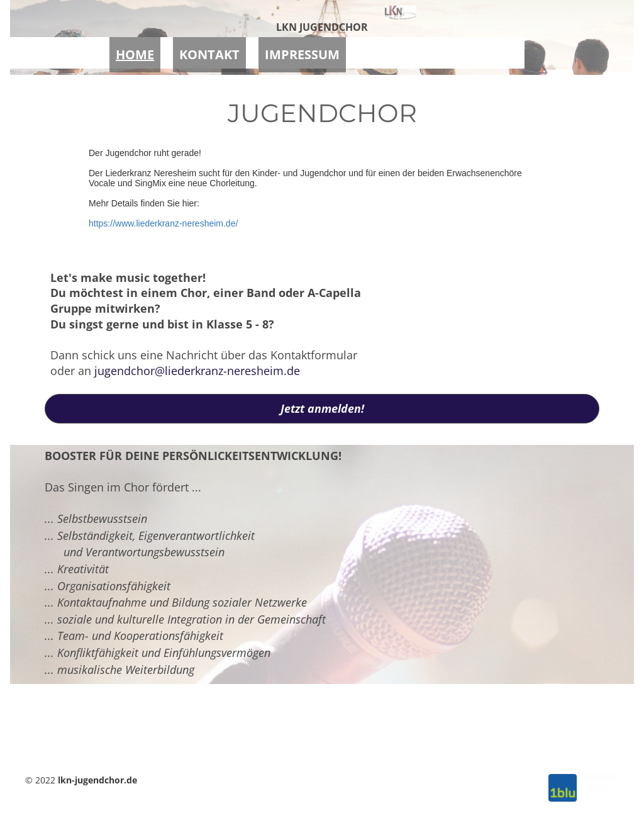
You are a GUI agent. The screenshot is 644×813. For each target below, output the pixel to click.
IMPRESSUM (302, 51)
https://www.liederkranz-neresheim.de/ (163, 223)
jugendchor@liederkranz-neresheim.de (197, 371)
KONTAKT (209, 51)
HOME (135, 51)
